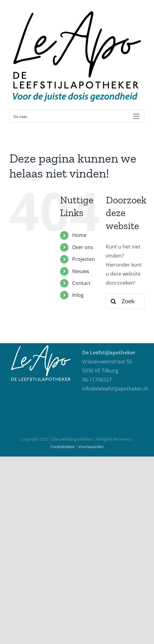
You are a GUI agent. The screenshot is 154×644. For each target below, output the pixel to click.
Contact (81, 283)
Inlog (78, 295)
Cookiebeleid (62, 447)
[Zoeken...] (125, 301)
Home (79, 235)
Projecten (84, 259)
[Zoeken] (114, 301)
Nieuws (81, 271)
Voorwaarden (91, 447)
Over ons (83, 247)
